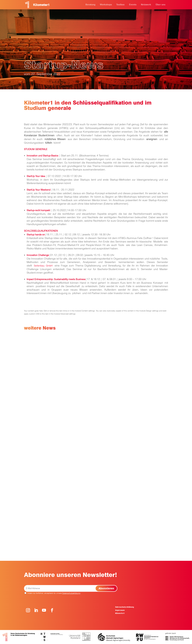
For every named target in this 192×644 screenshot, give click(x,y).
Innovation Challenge (38, 255)
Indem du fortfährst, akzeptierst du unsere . (53, 593)
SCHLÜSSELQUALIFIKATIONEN (41, 231)
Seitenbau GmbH (43, 266)
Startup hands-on (36, 235)
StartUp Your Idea (36, 176)
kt (49, 210)
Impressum (120, 610)
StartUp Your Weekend (39, 190)
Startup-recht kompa (37, 210)
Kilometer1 (120, 613)
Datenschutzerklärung (71, 593)
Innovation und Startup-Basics (42, 156)
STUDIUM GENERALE (36, 149)
